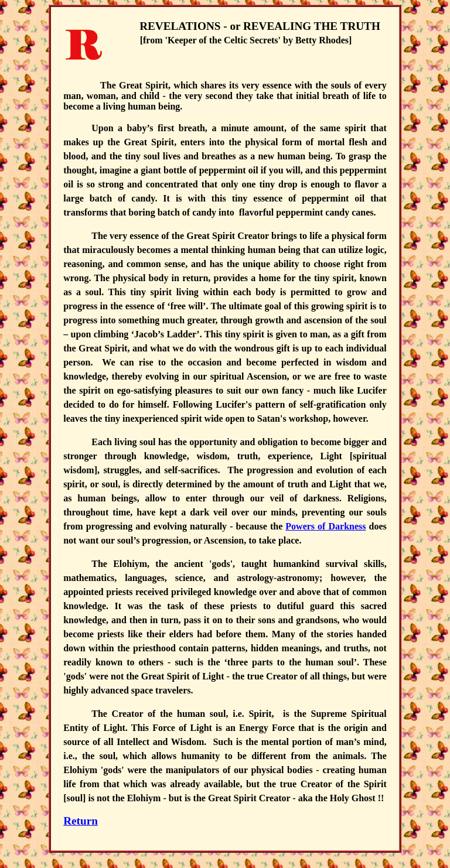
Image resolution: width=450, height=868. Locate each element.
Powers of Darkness (325, 526)
